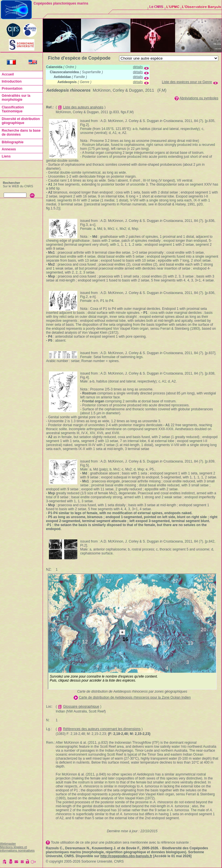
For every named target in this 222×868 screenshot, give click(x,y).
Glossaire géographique (81, 707)
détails (138, 67)
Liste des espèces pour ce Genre (187, 82)
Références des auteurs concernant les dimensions (102, 729)
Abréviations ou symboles (199, 98)
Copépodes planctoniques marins (61, 3)
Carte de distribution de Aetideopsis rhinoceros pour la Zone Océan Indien (135, 697)
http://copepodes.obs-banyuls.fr (126, 856)
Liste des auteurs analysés (83, 107)
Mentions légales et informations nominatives (17, 849)
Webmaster (8, 844)
